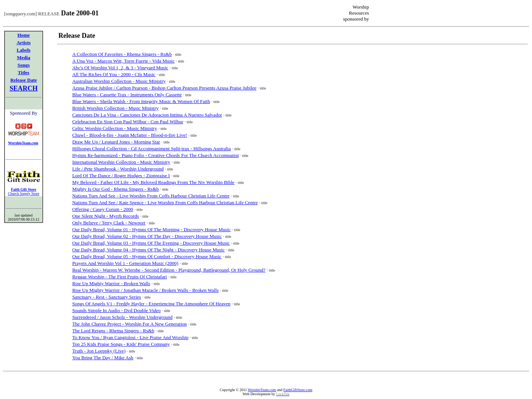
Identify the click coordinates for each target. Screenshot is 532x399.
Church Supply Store (24, 194)
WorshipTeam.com (262, 390)
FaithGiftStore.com (298, 390)
